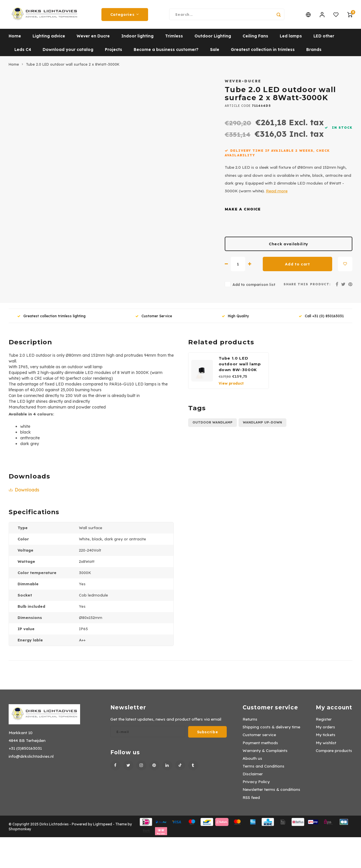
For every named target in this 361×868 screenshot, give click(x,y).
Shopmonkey (20, 832)
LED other (324, 39)
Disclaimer (253, 777)
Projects (114, 52)
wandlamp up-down (262, 425)
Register (324, 722)
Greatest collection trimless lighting (51, 319)
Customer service (259, 737)
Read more (277, 194)
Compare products (334, 753)
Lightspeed (103, 827)
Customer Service (154, 319)
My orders (325, 730)
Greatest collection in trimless (263, 52)
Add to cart (297, 267)
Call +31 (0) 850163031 (321, 319)
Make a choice (243, 212)
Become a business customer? (166, 52)
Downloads (24, 493)
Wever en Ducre (93, 39)
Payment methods (260, 746)
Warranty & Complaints (265, 753)
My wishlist (326, 746)
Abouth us (252, 761)
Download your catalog (68, 52)
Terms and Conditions (263, 769)
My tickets (326, 737)
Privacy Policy (256, 784)
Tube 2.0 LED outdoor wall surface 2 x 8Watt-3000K (73, 67)
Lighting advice (49, 39)
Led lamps (291, 39)
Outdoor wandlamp (212, 425)
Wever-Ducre (243, 84)
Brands (314, 52)
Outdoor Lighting (213, 39)
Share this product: (307, 287)
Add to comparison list (254, 287)
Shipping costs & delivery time (271, 730)
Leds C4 (23, 52)
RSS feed (251, 800)
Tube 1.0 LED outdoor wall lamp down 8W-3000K (240, 367)
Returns (250, 722)
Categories (125, 16)
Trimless (174, 39)
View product (231, 386)
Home (15, 39)
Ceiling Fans (255, 39)
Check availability (289, 247)
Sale (215, 52)
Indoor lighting (137, 39)
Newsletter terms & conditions (271, 792)
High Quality (235, 319)
